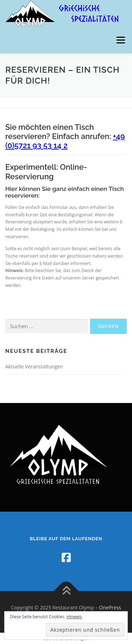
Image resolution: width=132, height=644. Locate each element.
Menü (120, 40)
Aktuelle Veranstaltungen (34, 366)
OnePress (110, 607)
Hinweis (74, 617)
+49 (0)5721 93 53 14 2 (65, 141)
